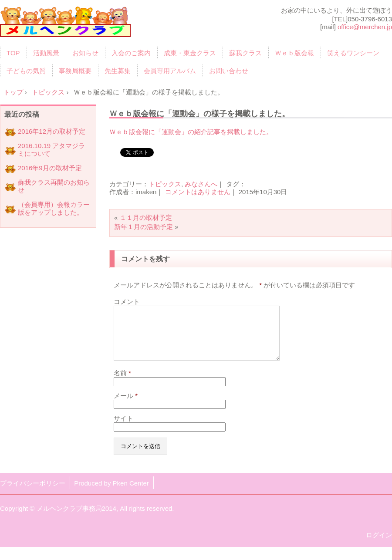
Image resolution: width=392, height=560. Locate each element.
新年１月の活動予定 (144, 227)
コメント (127, 302)
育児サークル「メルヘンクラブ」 (65, 25)
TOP (13, 53)
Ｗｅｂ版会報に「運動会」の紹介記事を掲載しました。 (191, 132)
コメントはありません (198, 192)
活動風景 (46, 53)
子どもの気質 (26, 71)
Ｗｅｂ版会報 (294, 53)
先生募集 (118, 71)
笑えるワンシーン (353, 53)
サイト (123, 429)
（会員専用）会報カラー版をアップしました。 (54, 208)
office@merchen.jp (365, 27)
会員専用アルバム (170, 71)
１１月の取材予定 (146, 218)
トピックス (165, 184)
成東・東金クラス (190, 53)
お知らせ (85, 53)
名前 (122, 383)
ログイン (379, 545)
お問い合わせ (229, 71)
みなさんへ (201, 184)
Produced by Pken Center (112, 494)
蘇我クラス (245, 53)
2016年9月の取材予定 (50, 168)
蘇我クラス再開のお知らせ (54, 186)
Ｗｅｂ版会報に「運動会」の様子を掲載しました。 (199, 113)
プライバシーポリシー (33, 494)
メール (126, 406)
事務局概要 (75, 71)
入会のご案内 (131, 53)
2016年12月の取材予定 (52, 131)
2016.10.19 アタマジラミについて (51, 150)
